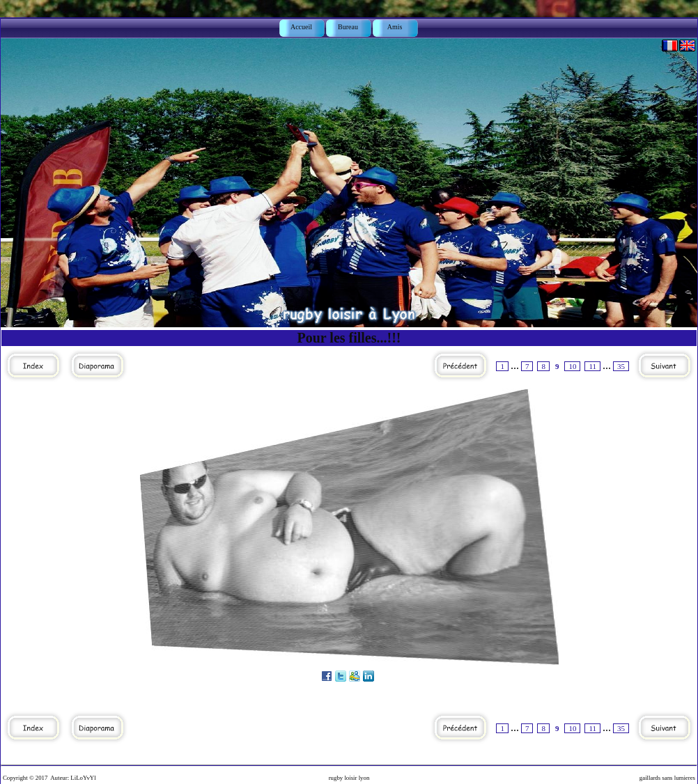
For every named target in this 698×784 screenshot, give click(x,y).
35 (621, 366)
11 (592, 366)
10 (572, 366)
